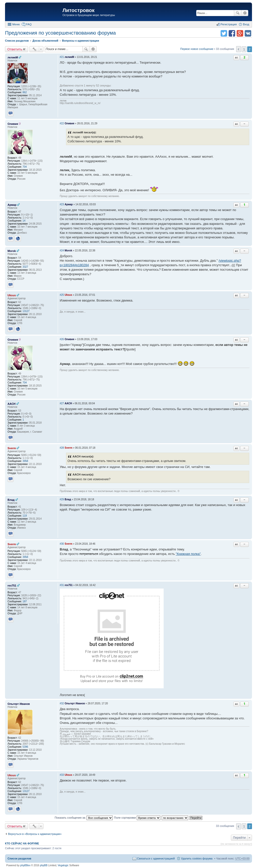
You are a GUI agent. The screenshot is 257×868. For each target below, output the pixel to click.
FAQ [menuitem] (29, 24)
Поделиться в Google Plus (240, 33)
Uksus (12, 295)
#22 (62, 123)
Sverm (12, 448)
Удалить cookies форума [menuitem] (197, 858)
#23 (62, 204)
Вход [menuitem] (246, 24)
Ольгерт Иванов (19, 704)
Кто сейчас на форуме (22, 843)
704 (25, 167)
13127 (26, 311)
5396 (25, 747)
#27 (62, 403)
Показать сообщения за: (84, 818)
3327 (25, 267)
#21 (62, 57)
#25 (62, 295)
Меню (16, 24)
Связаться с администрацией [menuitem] (156, 858)
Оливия (13, 124)
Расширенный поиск (245, 13)
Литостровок (78, 10)
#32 (62, 703)
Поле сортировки (137, 818)
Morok (12, 251)
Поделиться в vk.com (248, 33)
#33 (62, 775)
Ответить (15, 49)
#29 (62, 499)
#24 (62, 251)
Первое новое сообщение (197, 49)
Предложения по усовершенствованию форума (60, 33)
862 (25, 92)
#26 (62, 339)
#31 (62, 585)
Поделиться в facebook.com (232, 33)
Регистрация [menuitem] (229, 24)
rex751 (12, 586)
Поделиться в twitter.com (224, 33)
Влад (11, 500)
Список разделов (19, 858)
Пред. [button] (239, 49)
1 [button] (244, 49)
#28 (62, 448)
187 (25, 601)
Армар (12, 205)
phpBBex (25, 865)
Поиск (238, 13)
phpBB (44, 865)
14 (24, 221)
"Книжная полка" (188, 554)
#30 (62, 544)
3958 (25, 461)
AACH (12, 404)
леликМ (13, 57)
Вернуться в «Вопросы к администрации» (35, 834)
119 (25, 516)
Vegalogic (63, 865)
